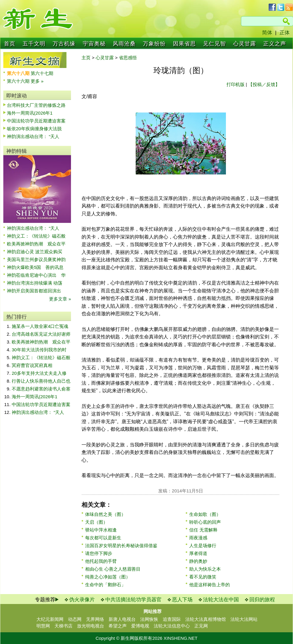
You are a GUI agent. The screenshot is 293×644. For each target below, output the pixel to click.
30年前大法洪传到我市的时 (39, 350)
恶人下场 (182, 600)
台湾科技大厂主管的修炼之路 (36, 105)
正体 (285, 33)
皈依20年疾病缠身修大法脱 (34, 129)
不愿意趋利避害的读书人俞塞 (41, 389)
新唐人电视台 (122, 619)
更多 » (37, 81)
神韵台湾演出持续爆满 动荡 (35, 283)
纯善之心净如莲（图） (108, 577)
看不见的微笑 (203, 577)
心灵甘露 (245, 44)
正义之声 (275, 44)
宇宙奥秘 (94, 44)
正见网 (201, 626)
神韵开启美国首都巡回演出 (36, 291)
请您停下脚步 (99, 553)
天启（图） (96, 522)
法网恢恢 (149, 619)
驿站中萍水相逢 (101, 530)
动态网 (75, 619)
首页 (10, 44)
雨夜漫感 (198, 538)
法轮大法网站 (244, 619)
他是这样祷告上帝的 (210, 585)
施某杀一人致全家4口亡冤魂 (40, 326)
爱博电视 (140, 626)
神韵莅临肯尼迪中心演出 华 (36, 275)
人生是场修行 (203, 545)
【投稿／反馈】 (264, 84)
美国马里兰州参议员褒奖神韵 (36, 259)
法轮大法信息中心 (172, 626)
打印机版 (236, 84)
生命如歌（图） (205, 514)
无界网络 (95, 619)
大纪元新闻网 (50, 619)
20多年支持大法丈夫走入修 (39, 373)
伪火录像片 (82, 600)
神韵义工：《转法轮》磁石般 (36, 236)
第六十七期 (42, 73)
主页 (86, 58)
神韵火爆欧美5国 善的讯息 (35, 267)
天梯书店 (63, 626)
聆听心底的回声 (205, 522)
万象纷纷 (154, 44)
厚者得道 (198, 553)
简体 (267, 33)
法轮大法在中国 (221, 600)
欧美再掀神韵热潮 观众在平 (36, 244)
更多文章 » (60, 299)
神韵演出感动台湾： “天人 (33, 136)
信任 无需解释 (203, 530)
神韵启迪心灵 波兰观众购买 (35, 252)
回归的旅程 (262, 600)
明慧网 (43, 626)
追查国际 (172, 619)
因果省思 (184, 44)
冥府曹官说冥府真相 (32, 365)
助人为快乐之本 (205, 569)
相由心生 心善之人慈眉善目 (113, 569)
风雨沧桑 (124, 44)
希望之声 (118, 626)
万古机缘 (64, 44)
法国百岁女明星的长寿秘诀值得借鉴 (121, 545)
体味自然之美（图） (105, 514)
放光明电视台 (91, 626)
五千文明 (34, 44)
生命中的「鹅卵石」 (105, 585)
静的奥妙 (198, 561)
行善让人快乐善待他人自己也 (41, 381)
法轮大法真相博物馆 (206, 619)
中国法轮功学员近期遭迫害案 (36, 121)
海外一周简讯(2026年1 (30, 113)
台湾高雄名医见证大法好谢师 (41, 334)
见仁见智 (214, 44)
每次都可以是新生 (103, 538)
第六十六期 (19, 81)
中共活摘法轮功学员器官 (133, 600)
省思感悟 (128, 58)
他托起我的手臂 (101, 561)
